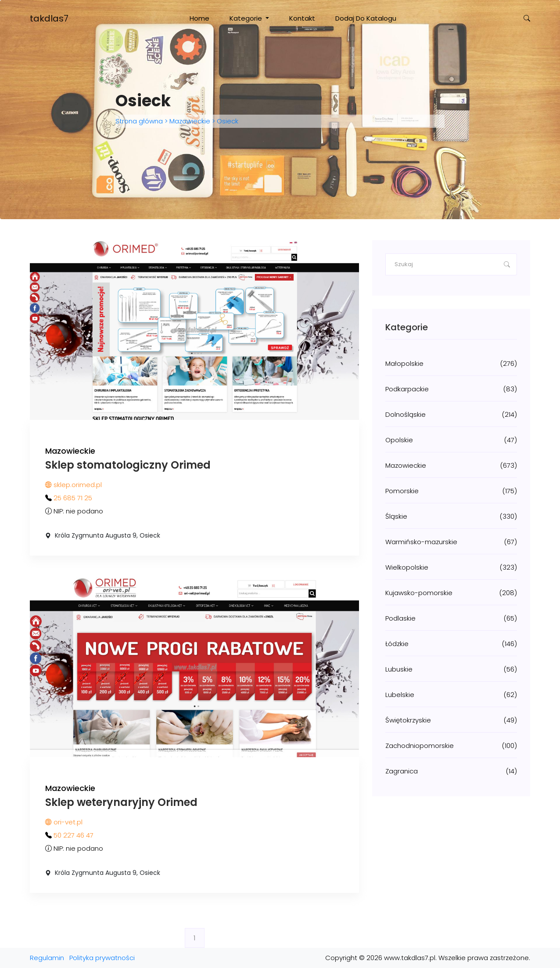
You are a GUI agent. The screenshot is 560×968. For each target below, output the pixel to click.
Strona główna (140, 121)
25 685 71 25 (73, 498)
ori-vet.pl (64, 822)
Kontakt (302, 18)
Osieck (227, 121)
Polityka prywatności (102, 958)
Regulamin (47, 958)
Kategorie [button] (247, 18)
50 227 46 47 (74, 835)
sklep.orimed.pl (74, 485)
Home (199, 18)
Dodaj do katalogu (366, 18)
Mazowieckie (190, 121)
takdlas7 (49, 18)
